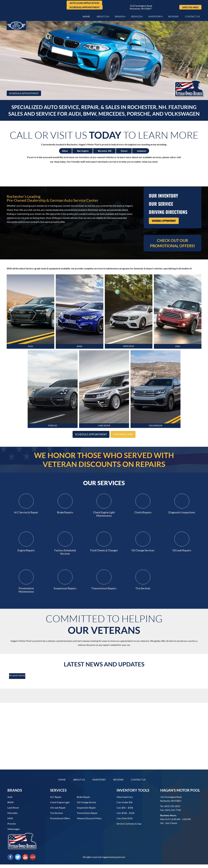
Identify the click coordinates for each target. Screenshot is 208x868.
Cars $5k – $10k (125, 811)
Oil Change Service (86, 806)
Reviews (173, 18)
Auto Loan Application (84, 3)
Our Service (161, 205)
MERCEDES (129, 349)
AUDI (30, 349)
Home (86, 18)
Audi (10, 800)
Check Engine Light (60, 806)
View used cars (125, 800)
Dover (124, 152)
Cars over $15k (125, 822)
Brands (120, 18)
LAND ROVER (104, 430)
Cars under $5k (125, 806)
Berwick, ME (105, 152)
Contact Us (192, 18)
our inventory (163, 197)
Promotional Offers (60, 822)
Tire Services (56, 816)
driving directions (168, 213)
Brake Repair (83, 800)
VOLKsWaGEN (155, 430)
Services (136, 18)
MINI (178, 349)
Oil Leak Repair (58, 811)
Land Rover (13, 811)
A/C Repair (56, 800)
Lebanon (142, 152)
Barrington (83, 152)
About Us (102, 18)
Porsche (12, 827)
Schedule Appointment (85, 7)
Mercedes (12, 816)
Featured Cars (127, 440)
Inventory (155, 18)
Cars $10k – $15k (125, 816)
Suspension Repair (86, 811)
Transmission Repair (87, 816)
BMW (79, 349)
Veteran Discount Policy (89, 822)
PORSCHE (53, 430)
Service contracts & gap (129, 827)
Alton (65, 152)
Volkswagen (14, 832)
